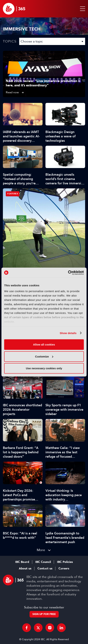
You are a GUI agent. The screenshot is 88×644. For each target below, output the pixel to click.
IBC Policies (65, 562)
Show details (68, 333)
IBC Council (43, 562)
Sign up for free (44, 614)
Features (13, 194)
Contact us (45, 569)
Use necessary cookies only (44, 368)
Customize (44, 356)
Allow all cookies (44, 345)
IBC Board (22, 562)
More (41, 550)
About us (25, 569)
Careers (64, 569)
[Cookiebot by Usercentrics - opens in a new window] (68, 273)
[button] (82, 9)
